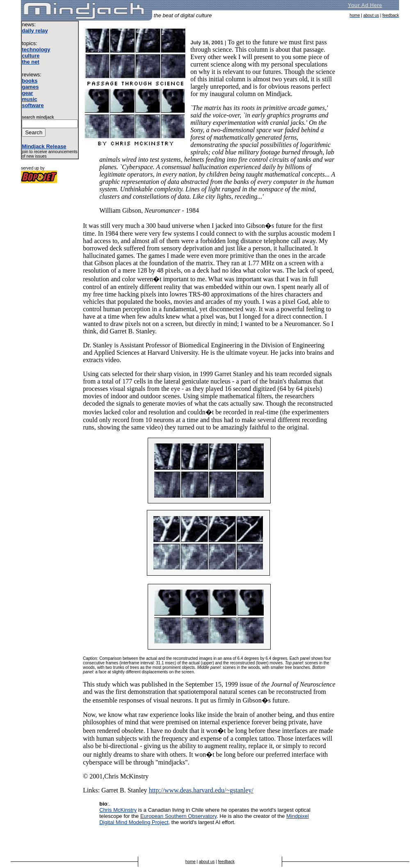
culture (31, 56)
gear (27, 93)
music (30, 99)
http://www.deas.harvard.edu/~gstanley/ (201, 790)
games (30, 87)
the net (31, 62)
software (33, 105)
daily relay (35, 31)
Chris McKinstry (118, 810)
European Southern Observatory (178, 816)
